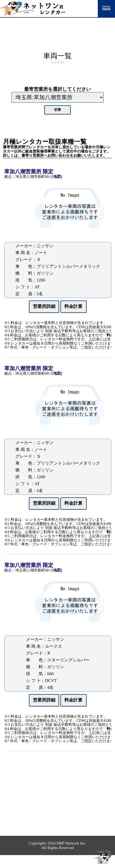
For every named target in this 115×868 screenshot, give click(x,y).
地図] (58, 177)
